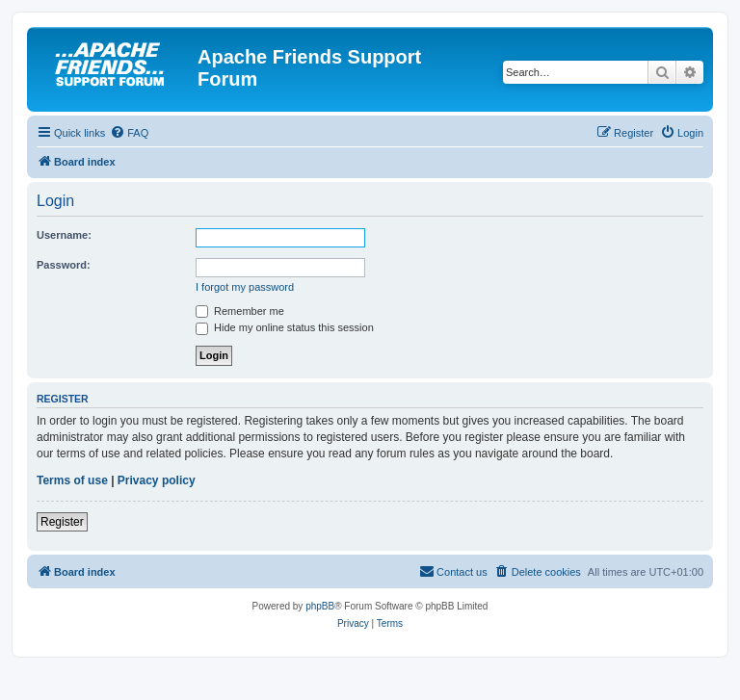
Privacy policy (157, 480)
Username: (64, 235)
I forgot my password (245, 287)
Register (62, 522)
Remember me (240, 311)
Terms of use (72, 480)
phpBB (320, 606)
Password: (64, 265)
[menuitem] (129, 133)
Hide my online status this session (285, 327)
